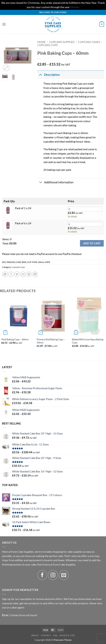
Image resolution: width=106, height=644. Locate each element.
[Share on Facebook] (11, 274)
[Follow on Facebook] (42, 575)
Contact (46, 635)
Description (49, 75)
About (35, 635)
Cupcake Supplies (62, 42)
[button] (4, 24)
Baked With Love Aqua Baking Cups (88, 341)
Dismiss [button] (75, 7)
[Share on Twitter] (17, 274)
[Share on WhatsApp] (5, 274)
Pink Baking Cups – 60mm (15, 339)
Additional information (55, 183)
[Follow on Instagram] (53, 575)
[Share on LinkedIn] (35, 274)
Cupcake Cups (48, 45)
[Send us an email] (64, 575)
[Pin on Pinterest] (29, 274)
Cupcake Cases (89, 42)
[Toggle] (41, 75)
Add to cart (92, 243)
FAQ (55, 635)
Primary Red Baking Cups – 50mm (51, 341)
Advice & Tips (67, 635)
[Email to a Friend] (23, 274)
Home (41, 42)
